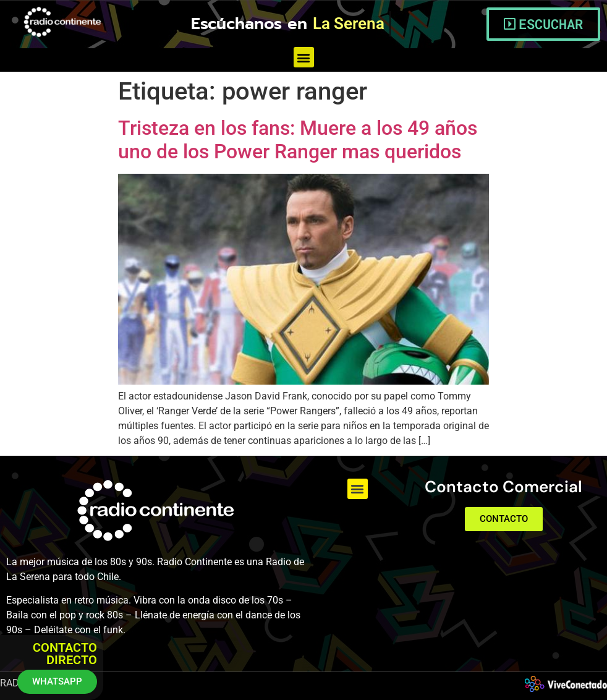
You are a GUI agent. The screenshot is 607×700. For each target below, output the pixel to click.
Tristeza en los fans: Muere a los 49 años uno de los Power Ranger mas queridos (298, 140)
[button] (304, 57)
